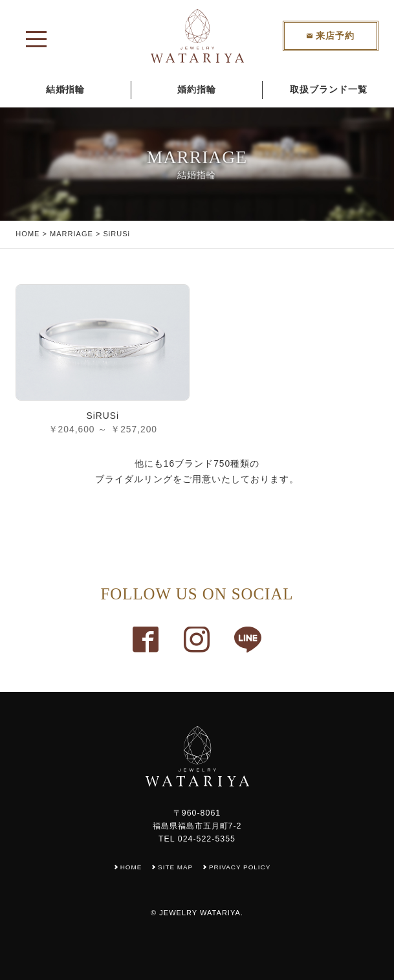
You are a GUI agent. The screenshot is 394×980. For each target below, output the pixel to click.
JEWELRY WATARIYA (200, 913)
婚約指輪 (197, 90)
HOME (27, 234)
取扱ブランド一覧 (329, 90)
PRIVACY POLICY (240, 867)
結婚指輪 (65, 90)
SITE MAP (175, 867)
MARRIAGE (71, 234)
